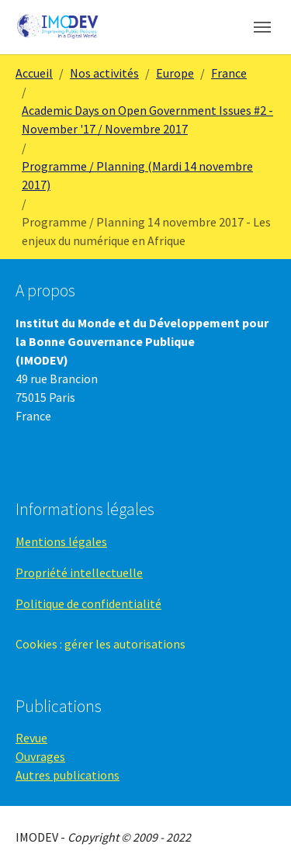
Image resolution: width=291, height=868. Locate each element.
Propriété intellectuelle (79, 572)
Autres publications (68, 775)
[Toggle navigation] (262, 27)
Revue (31, 738)
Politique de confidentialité (88, 603)
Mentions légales (61, 541)
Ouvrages (40, 756)
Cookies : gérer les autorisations (100, 644)
